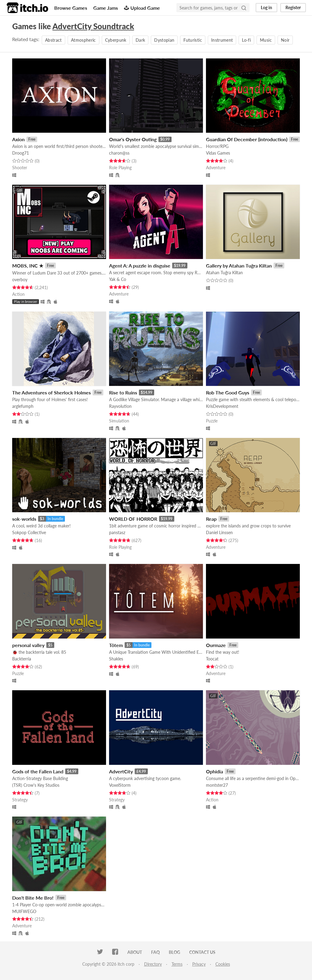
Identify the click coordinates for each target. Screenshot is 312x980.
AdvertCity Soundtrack (93, 26)
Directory (153, 964)
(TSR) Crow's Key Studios (36, 785)
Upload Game (142, 8)
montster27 (217, 785)
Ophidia (214, 771)
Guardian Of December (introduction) (247, 139)
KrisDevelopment (222, 406)
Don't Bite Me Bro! (33, 898)
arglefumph (23, 406)
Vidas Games (218, 153)
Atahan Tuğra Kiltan (224, 273)
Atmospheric (83, 40)
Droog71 (21, 153)
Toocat (212, 659)
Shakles (116, 659)
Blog (174, 952)
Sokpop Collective (29, 532)
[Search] (244, 8)
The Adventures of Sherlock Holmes (51, 392)
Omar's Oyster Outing (133, 139)
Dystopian (164, 40)
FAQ (155, 952)
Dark (140, 40)
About (135, 952)
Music (266, 40)
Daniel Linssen (219, 532)
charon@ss (119, 153)
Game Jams (106, 8)
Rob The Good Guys (228, 392)
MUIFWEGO (24, 911)
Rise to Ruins (123, 392)
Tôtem (116, 645)
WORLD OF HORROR (133, 519)
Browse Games (71, 8)
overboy (20, 280)
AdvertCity (121, 771)
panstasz (117, 532)
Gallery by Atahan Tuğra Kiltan (239, 266)
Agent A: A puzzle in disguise (140, 266)
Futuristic (193, 40)
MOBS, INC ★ (28, 266)
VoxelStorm (120, 785)
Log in (266, 7)
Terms (177, 964)
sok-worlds (24, 519)
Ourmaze (216, 645)
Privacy (199, 964)
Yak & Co (118, 279)
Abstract (53, 40)
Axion (18, 139)
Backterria (22, 659)
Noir (285, 40)
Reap (211, 519)
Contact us (202, 952)
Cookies (223, 964)
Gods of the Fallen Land (38, 771)
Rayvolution (120, 406)
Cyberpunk (116, 40)
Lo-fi (246, 40)
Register (293, 7)
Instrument (222, 40)
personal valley (28, 645)
